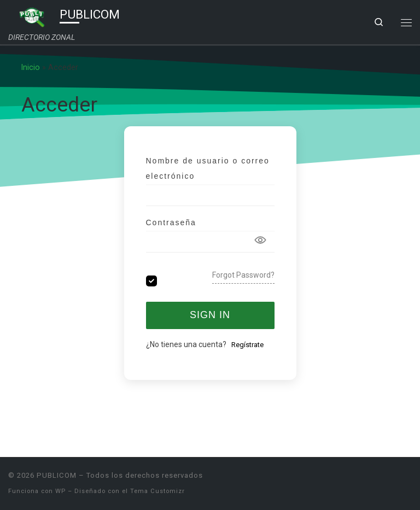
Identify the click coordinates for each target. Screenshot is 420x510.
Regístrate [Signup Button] (247, 345)
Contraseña (171, 222)
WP (60, 491)
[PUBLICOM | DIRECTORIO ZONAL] (32, 16)
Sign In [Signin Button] (210, 315)
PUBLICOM (57, 475)
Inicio (31, 67)
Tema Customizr (157, 491)
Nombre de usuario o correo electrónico (208, 168)
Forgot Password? (243, 275)
